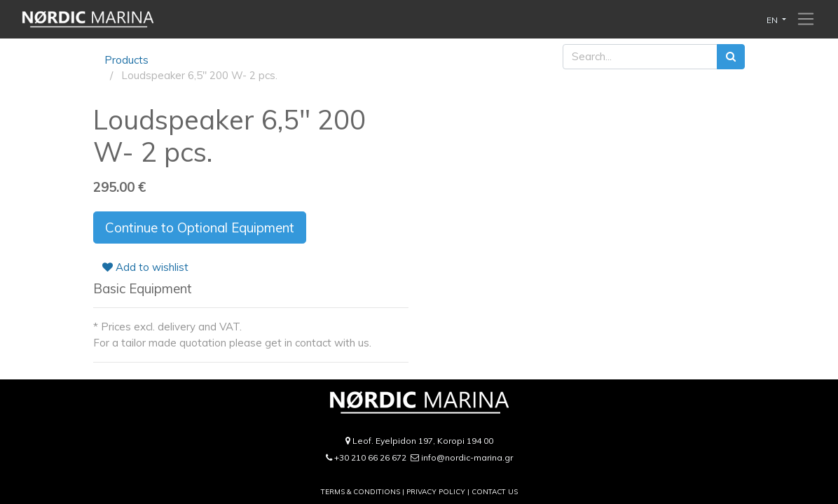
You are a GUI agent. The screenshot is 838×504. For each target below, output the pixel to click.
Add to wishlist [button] (145, 267)
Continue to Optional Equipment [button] (200, 227)
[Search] (731, 57)
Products (126, 60)
